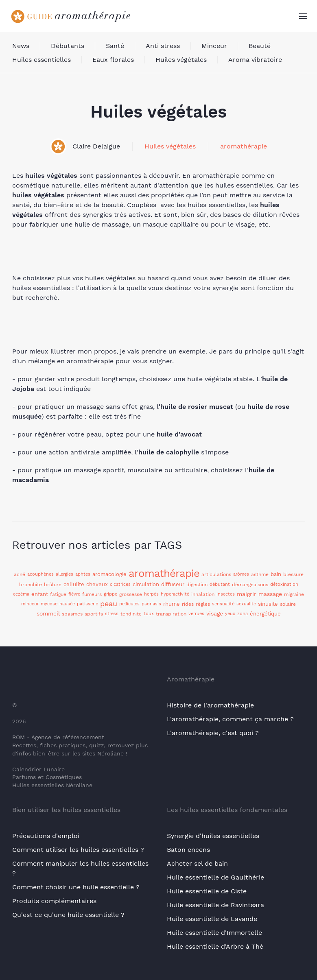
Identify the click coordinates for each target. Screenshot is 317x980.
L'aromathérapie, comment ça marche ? (230, 719)
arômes (241, 574)
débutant (220, 584)
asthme (260, 574)
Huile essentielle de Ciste (207, 891)
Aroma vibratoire (255, 60)
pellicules (129, 604)
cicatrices (120, 584)
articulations (216, 574)
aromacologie (109, 574)
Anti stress (163, 46)
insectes (226, 594)
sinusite (268, 604)
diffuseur (173, 584)
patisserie (87, 604)
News (21, 46)
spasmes (72, 614)
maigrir (247, 594)
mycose (49, 604)
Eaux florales (113, 60)
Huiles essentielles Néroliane (52, 785)
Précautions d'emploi (46, 836)
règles (203, 604)
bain (276, 574)
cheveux (97, 584)
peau (109, 603)
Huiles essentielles (42, 60)
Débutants (68, 46)
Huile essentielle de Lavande (212, 919)
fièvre (74, 594)
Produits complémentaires (54, 901)
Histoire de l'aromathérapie (210, 705)
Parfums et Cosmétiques (47, 777)
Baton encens (188, 850)
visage (215, 613)
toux (149, 614)
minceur (30, 604)
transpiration (171, 614)
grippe (110, 594)
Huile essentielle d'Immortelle (214, 933)
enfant (40, 594)
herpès (151, 594)
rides (188, 604)
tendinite (131, 614)
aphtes (83, 574)
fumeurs (92, 594)
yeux (230, 614)
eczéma (21, 594)
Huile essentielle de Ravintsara (215, 905)
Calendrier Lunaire (38, 769)
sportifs (94, 614)
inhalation (203, 594)
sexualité (246, 604)
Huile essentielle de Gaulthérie (215, 877)
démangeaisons (250, 585)
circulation (146, 584)
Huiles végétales (181, 60)
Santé (115, 46)
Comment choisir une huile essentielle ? (76, 887)
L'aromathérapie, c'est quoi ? (213, 733)
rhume (172, 604)
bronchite (31, 585)
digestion (197, 585)
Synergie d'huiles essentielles (213, 836)
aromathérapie (244, 146)
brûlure (53, 585)
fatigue (58, 594)
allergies (64, 574)
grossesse (131, 594)
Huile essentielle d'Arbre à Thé (215, 946)
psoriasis (151, 604)
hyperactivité (175, 594)
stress (112, 614)
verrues (196, 614)
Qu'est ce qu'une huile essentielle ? (68, 915)
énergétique (265, 614)
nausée (67, 604)
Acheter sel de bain (197, 863)
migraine (294, 594)
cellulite (74, 584)
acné (20, 574)
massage (270, 594)
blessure (293, 574)
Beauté (260, 46)
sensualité (223, 604)
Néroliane (110, 753)
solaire (288, 604)
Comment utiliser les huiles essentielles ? (78, 850)
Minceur (214, 46)
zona (243, 614)
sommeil (48, 613)
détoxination (284, 584)
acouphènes (40, 574)
